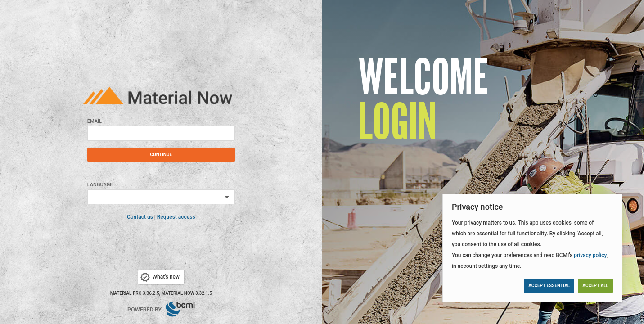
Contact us (140, 217)
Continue (161, 155)
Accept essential (549, 286)
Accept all (595, 286)
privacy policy (590, 255)
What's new (159, 277)
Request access (176, 217)
